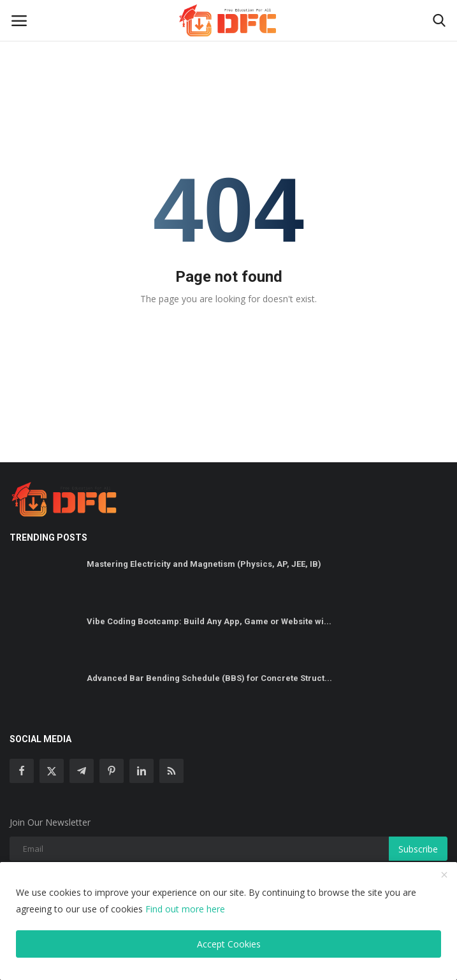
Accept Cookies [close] (229, 944)
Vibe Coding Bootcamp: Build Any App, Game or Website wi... (209, 621)
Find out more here (185, 909)
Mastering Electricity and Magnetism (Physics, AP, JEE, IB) (204, 564)
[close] (444, 875)
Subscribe (418, 849)
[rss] (171, 771)
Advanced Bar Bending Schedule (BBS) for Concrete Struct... (209, 678)
